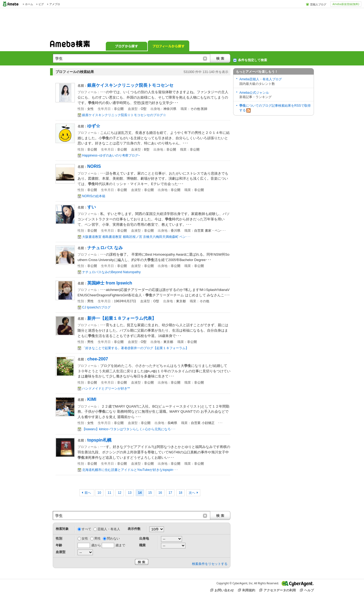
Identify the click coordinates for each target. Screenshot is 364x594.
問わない (113, 539)
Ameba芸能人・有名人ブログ (261, 79)
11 (109, 493)
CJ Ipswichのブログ (96, 307)
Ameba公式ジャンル (254, 93)
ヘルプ (307, 590)
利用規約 (247, 590)
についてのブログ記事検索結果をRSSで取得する (275, 108)
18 (181, 493)
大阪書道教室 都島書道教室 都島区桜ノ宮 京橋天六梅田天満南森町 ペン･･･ (136, 237)
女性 (85, 539)
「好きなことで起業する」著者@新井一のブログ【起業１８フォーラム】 (135, 348)
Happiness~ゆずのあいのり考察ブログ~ (111, 155)
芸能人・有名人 (109, 529)
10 (99, 493)
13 (130, 493)
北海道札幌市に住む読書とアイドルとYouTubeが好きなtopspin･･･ (130, 470)
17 (170, 493)
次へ (192, 493)
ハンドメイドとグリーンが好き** (106, 388)
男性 (97, 539)
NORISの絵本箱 (94, 196)
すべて (86, 529)
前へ (88, 493)
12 (119, 493)
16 (160, 493)
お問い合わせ (222, 590)
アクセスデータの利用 (278, 590)
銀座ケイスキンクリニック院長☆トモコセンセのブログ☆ (124, 115)
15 (150, 493)
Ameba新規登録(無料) (346, 4)
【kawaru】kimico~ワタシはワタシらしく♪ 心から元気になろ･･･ (129, 429)
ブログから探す (127, 46)
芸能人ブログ (318, 4)
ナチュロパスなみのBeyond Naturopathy (111, 272)
